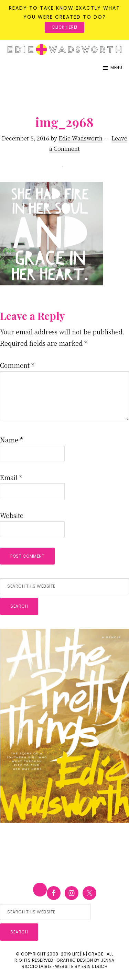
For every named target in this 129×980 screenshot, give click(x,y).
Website (12, 515)
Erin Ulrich (95, 966)
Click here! (64, 27)
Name (12, 440)
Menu (116, 67)
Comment (17, 365)
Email (11, 477)
